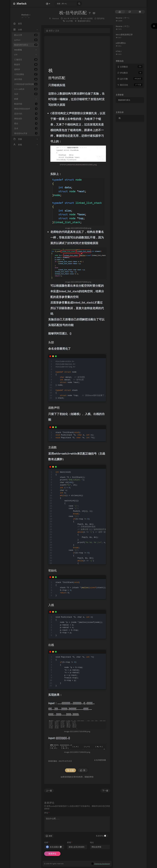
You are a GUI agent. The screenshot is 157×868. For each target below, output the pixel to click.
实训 (26, 94)
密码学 (26, 69)
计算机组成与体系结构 (26, 84)
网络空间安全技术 (26, 109)
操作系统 (26, 79)
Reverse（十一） (123, 18)
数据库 (26, 64)
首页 (49, 31)
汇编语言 (26, 60)
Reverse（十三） (123, 26)
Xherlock (55, 18)
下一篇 (105, 791)
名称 (47, 842)
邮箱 (70, 842)
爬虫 (26, 124)
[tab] (120, 12)
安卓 (26, 128)
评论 (47, 813)
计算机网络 (26, 74)
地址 (92, 842)
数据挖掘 (26, 104)
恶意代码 (26, 114)
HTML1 (119, 51)
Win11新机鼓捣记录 (124, 35)
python (26, 40)
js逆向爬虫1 (121, 43)
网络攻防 (26, 119)
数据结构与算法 (26, 45)
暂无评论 (101, 18)
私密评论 (100, 836)
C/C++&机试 (26, 89)
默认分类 (26, 35)
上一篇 (49, 791)
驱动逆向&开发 (26, 133)
